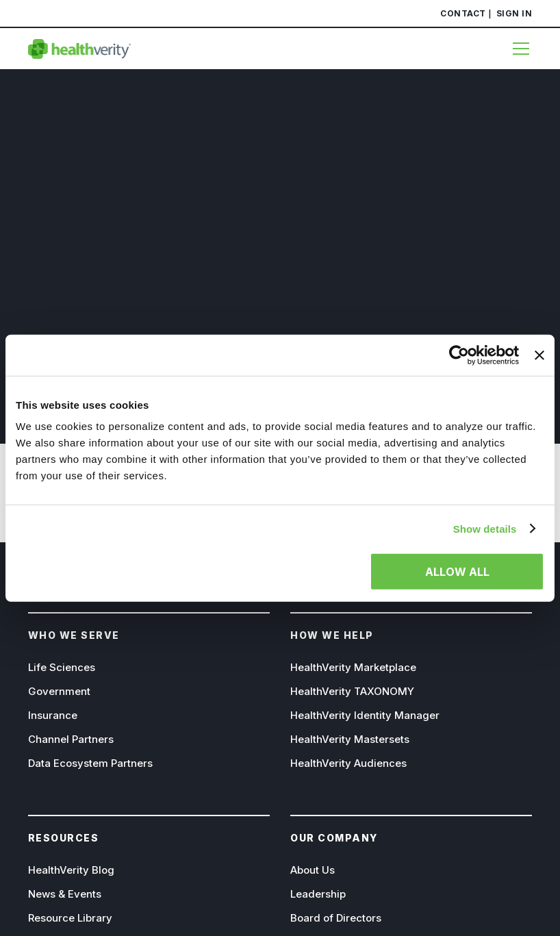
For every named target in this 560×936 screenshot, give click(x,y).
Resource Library (70, 918)
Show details (485, 528)
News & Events (65, 894)
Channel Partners (71, 739)
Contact (463, 13)
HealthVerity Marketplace (353, 667)
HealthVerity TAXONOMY (352, 691)
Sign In (514, 13)
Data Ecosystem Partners (90, 763)
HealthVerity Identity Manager (365, 715)
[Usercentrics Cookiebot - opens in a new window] (459, 355)
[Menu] (516, 49)
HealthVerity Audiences (348, 763)
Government (59, 691)
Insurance (53, 715)
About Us (313, 870)
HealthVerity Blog (71, 870)
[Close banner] (539, 355)
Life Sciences (62, 667)
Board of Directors (336, 918)
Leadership (318, 894)
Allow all (457, 572)
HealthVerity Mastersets (350, 739)
